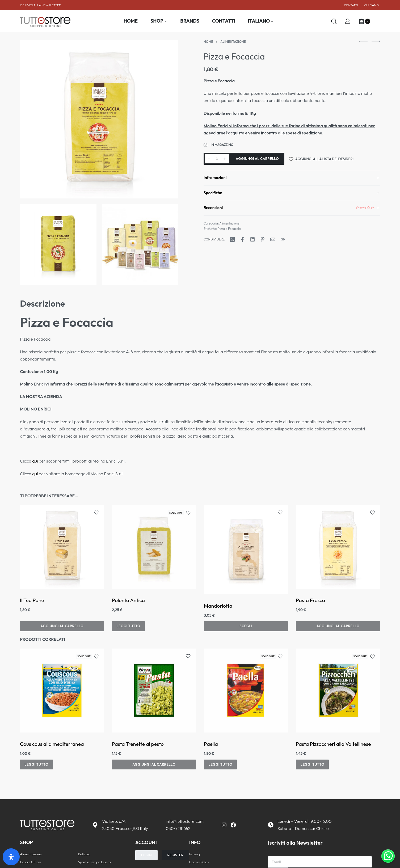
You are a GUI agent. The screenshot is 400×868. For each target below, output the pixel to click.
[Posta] (273, 239)
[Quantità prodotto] (217, 159)
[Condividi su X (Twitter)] (232, 239)
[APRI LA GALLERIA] (99, 119)
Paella (211, 744)
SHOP (26, 842)
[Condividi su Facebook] (242, 239)
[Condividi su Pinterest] (263, 239)
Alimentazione (233, 42)
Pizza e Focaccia (229, 229)
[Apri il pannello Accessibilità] (11, 857)
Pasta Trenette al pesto (138, 744)
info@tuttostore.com (185, 821)
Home (208, 42)
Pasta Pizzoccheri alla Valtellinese (334, 744)
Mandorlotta (218, 606)
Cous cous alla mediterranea (52, 744)
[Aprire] (377, 21)
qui (35, 461)
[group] (338, 547)
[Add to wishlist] (96, 513)
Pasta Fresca (311, 606)
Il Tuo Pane (32, 600)
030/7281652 (178, 828)
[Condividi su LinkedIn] (252, 239)
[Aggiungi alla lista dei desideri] (321, 159)
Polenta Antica (128, 600)
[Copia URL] (283, 239)
